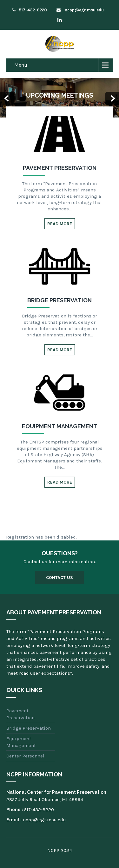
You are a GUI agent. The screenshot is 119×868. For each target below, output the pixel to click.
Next (112, 99)
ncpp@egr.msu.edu (80, 10)
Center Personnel (25, 756)
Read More (60, 224)
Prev (7, 99)
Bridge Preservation (29, 728)
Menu (21, 65)
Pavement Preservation (20, 714)
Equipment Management (21, 742)
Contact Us (60, 578)
